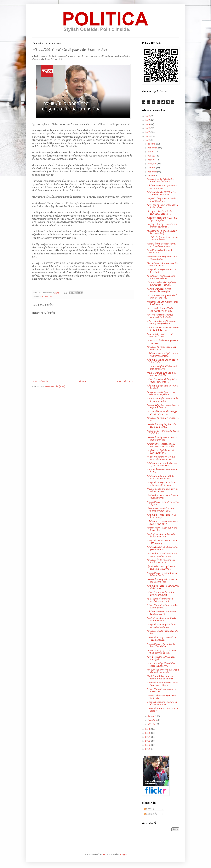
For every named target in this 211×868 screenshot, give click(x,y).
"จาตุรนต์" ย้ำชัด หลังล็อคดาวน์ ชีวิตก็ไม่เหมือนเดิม (161, 561)
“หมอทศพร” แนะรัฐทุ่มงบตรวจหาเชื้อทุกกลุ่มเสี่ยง (162, 258)
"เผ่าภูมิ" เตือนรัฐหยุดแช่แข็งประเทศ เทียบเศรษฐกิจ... (160, 290)
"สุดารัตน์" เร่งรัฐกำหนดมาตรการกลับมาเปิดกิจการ (162, 439)
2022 (148, 132)
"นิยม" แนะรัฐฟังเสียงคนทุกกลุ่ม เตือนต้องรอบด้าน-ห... (161, 277)
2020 (148, 140)
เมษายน (152, 176)
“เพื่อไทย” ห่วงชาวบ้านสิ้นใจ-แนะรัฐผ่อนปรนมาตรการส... (162, 464)
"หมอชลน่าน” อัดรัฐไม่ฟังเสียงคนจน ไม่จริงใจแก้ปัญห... (161, 180)
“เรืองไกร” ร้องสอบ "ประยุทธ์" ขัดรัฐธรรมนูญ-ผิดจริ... (162, 219)
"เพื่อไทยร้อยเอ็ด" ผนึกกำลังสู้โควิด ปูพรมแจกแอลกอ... (162, 548)
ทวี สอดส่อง (47, 297)
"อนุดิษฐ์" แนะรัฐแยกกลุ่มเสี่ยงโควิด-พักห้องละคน (162, 619)
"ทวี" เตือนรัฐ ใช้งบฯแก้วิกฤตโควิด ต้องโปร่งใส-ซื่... (162, 206)
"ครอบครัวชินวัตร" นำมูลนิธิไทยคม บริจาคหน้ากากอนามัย (163, 671)
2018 (148, 733)
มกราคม (152, 724)
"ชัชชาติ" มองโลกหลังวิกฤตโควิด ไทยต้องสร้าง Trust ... (162, 381)
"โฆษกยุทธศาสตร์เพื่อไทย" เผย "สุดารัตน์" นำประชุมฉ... (161, 510)
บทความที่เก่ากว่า (125, 381)
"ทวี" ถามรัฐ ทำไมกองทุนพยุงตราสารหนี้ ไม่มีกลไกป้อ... (160, 316)
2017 (148, 737)
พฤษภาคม (152, 172)
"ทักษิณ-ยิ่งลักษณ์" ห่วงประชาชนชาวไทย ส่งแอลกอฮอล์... (162, 245)
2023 (148, 128)
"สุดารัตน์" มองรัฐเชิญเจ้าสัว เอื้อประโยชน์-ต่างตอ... (162, 426)
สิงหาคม (152, 160)
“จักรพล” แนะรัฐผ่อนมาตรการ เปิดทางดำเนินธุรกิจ (163, 264)
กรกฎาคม (152, 164)
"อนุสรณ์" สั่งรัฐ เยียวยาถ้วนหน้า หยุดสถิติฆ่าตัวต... (162, 200)
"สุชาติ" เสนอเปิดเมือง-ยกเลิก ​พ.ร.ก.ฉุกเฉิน (160, 251)
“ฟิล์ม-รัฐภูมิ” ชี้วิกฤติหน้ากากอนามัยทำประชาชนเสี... (160, 600)
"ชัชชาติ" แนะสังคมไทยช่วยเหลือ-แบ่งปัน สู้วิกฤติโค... (162, 606)
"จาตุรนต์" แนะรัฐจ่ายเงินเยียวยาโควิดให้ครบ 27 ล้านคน (162, 484)
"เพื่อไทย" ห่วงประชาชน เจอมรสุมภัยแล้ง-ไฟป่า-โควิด (162, 523)
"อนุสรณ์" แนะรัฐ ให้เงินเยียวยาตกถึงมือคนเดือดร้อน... (163, 574)
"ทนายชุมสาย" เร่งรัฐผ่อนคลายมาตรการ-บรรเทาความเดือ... (161, 445)
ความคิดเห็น (151, 814)
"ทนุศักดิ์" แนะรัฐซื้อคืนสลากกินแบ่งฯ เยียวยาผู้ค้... (161, 452)
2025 (148, 120)
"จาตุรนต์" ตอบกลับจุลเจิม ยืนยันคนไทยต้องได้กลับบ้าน (162, 626)
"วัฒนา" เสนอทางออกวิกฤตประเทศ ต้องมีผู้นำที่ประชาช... (163, 329)
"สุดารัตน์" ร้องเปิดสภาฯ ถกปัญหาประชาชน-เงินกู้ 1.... (162, 232)
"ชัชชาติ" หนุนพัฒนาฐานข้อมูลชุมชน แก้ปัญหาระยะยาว (161, 458)
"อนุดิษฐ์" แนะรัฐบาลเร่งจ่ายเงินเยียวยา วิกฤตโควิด (161, 535)
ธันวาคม (152, 144)
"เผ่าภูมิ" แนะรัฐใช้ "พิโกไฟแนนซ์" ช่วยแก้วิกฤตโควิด (162, 368)
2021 (148, 136)
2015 (148, 745)
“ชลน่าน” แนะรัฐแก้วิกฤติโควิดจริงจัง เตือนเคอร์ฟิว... (161, 665)
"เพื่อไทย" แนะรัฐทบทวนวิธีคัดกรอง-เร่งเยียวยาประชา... (161, 477)
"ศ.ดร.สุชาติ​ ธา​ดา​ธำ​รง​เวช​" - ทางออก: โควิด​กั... (161, 335)
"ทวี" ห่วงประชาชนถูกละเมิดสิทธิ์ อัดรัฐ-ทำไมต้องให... (162, 297)
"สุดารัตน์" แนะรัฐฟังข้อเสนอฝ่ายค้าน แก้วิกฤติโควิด (162, 581)
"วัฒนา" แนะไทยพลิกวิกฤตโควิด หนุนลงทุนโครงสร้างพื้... (162, 284)
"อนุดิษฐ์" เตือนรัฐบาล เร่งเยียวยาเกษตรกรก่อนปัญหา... (162, 226)
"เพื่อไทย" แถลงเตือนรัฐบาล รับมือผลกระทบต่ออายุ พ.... (162, 187)
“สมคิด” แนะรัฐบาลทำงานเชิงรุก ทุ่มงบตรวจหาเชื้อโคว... (162, 652)
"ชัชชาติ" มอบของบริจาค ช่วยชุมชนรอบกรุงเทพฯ (161, 594)
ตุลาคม (151, 152)
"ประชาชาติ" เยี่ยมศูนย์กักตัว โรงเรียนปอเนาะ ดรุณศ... (160, 310)
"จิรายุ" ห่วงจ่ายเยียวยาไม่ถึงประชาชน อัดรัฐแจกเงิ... (160, 213)
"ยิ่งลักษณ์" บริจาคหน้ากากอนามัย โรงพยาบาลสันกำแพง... (162, 555)
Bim (104, 855)
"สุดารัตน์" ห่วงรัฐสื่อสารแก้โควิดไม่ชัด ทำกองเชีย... (162, 639)
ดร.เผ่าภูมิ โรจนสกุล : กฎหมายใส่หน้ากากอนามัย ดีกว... (162, 703)
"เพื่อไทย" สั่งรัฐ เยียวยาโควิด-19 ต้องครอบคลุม (162, 516)
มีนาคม (151, 716)
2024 (148, 124)
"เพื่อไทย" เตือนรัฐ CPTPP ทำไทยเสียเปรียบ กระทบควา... (162, 193)
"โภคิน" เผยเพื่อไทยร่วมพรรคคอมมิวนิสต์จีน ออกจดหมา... (161, 677)
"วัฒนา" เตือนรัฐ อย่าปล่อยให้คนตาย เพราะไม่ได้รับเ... (162, 374)
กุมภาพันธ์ (153, 720)
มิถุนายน (152, 168)
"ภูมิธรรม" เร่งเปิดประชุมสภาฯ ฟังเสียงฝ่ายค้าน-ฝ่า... (162, 303)
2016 (148, 741)
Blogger (124, 855)
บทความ (149, 809)
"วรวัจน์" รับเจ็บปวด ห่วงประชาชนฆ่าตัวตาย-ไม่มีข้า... (163, 239)
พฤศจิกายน (153, 148)
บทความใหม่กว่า (40, 381)
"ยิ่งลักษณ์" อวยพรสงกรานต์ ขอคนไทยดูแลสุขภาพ (163, 497)
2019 (148, 729)
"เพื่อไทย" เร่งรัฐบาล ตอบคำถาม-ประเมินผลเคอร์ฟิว (162, 613)
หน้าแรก (82, 381)
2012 (148, 749)
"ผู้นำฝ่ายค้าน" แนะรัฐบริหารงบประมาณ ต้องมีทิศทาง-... (161, 568)
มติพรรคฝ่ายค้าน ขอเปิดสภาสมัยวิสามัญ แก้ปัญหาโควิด (162, 322)
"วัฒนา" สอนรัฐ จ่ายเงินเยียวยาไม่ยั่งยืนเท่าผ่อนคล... (162, 490)
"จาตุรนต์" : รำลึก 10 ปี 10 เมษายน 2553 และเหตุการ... (163, 542)
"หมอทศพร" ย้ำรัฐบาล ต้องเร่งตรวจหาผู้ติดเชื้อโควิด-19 (163, 406)
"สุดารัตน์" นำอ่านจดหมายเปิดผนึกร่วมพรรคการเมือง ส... (163, 684)
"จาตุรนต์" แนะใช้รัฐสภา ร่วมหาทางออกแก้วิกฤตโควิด (162, 393)
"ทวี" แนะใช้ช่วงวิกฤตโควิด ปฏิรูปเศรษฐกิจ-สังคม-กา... (162, 413)
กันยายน (152, 156)
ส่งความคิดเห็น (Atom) (55, 386)
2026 (148, 116)
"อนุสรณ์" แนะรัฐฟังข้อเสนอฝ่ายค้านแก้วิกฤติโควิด (162, 645)
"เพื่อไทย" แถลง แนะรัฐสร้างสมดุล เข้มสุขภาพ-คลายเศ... (162, 355)
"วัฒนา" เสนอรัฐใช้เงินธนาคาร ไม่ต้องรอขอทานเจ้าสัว (163, 400)
